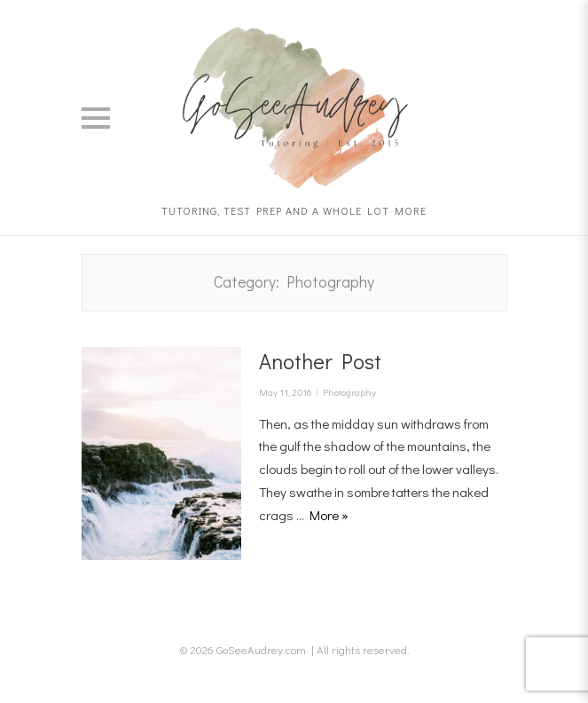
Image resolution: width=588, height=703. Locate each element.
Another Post (320, 361)
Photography (349, 392)
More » (329, 515)
